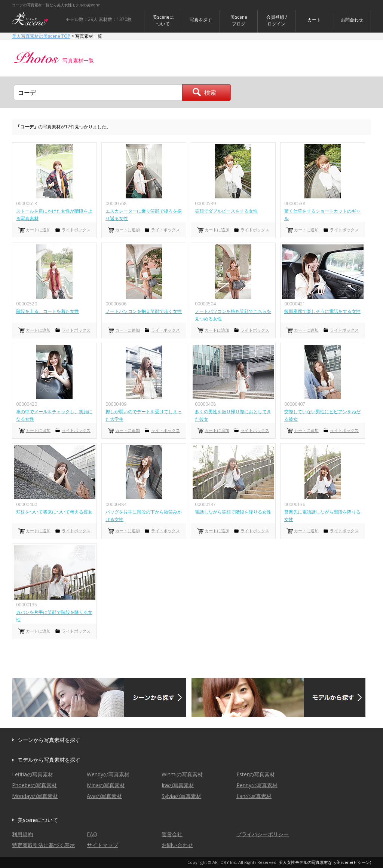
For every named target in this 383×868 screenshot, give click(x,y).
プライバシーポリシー (263, 834)
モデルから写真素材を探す (49, 760)
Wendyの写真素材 (108, 774)
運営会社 (172, 834)
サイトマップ (102, 845)
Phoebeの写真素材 (34, 785)
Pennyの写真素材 (257, 785)
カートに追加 (38, 230)
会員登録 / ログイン (277, 20)
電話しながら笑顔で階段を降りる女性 (233, 512)
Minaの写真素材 (106, 785)
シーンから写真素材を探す (49, 740)
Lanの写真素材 (254, 796)
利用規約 (22, 834)
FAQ (92, 834)
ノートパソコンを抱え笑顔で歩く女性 (144, 311)
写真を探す (201, 20)
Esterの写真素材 (256, 774)
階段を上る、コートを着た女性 (48, 311)
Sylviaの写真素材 (181, 796)
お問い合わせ (177, 845)
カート (314, 20)
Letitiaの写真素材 (33, 774)
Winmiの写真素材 (182, 774)
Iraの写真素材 (178, 785)
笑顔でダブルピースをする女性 (226, 211)
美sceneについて (163, 20)
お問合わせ (352, 20)
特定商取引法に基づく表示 (43, 845)
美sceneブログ (239, 20)
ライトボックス (76, 230)
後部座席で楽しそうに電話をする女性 (322, 311)
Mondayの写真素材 (35, 796)
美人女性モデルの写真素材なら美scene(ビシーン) (325, 862)
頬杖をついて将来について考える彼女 (54, 512)
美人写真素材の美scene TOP (41, 36)
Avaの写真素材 (104, 796)
